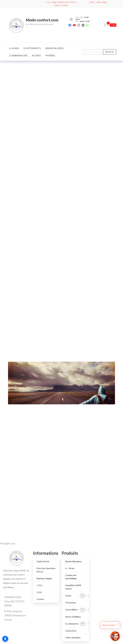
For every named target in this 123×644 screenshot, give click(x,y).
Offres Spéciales (73, 638)
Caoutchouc (71, 631)
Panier (92, 2)
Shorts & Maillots (73, 617)
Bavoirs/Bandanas (74, 561)
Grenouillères (54, 48)
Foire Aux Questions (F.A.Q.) (46, 570)
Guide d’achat (43, 561)
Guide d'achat (63, 2)
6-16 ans (14, 48)
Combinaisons (18, 55)
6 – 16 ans (70, 568)
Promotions (71, 603)
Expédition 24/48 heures (73, 587)
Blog (54, 2)
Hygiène (50, 55)
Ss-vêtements (32, 48)
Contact (65, 5)
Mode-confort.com (42, 20)
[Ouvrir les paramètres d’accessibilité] (5, 639)
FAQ (72, 2)
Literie (75, 596)
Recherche (110, 52)
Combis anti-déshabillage (71, 577)
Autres (36, 55)
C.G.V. (49, 2)
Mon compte (102, 2)
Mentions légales (44, 578)
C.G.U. (40, 585)
